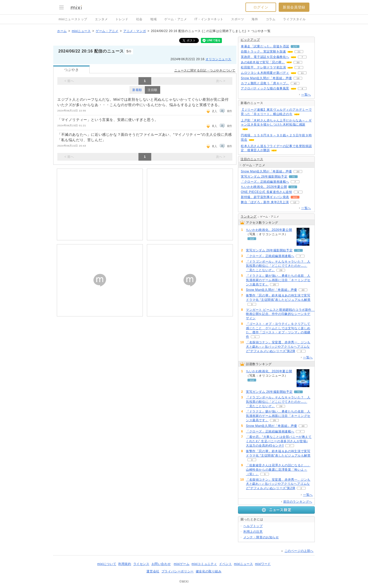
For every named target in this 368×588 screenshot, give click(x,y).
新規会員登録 (294, 7)
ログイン (261, 7)
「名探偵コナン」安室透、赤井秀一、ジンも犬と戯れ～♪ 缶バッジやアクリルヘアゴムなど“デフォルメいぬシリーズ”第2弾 (278, 347)
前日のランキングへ (298, 502)
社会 (139, 19)
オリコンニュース (218, 59)
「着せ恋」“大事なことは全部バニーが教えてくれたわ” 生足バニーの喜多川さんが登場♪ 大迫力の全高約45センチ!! (279, 441)
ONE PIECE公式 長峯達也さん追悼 (267, 192)
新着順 (137, 90)
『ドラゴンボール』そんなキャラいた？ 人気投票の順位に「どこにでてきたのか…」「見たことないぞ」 (278, 266)
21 (299, 52)
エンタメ (101, 19)
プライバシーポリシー (178, 571)
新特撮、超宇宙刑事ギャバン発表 (265, 197)
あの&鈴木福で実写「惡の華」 (263, 62)
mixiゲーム (182, 564)
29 (281, 270)
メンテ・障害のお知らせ (261, 537)
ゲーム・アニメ (176, 19)
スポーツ (237, 19)
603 (295, 197)
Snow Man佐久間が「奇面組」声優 (266, 78)
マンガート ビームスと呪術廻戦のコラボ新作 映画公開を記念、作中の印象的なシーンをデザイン (280, 314)
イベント (225, 564)
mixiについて (107, 564)
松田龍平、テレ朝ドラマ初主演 (263, 67)
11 (302, 73)
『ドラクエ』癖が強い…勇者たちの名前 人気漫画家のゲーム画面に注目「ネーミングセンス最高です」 (278, 280)
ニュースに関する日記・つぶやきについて (205, 70)
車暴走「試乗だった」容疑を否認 (265, 46)
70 (293, 177)
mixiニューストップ (73, 19)
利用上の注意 (253, 532)
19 (298, 78)
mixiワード (263, 564)
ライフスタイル (294, 19)
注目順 (153, 90)
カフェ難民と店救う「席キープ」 (265, 83)
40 (295, 83)
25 (274, 285)
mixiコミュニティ (204, 564)
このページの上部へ (299, 551)
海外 (255, 19)
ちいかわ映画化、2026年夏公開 (264, 187)
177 (295, 47)
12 (295, 202)
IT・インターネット (209, 19)
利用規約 (125, 564)
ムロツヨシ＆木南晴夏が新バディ (265, 73)
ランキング (249, 216)
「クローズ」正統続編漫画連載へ (265, 182)
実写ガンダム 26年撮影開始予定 (264, 177)
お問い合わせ (161, 564)
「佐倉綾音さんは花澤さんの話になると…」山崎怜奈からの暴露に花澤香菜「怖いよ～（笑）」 (278, 470)
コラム (271, 19)
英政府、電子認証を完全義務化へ (265, 57)
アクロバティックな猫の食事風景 (265, 88)
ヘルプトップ (253, 526)
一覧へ (306, 95)
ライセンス (141, 564)
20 (298, 172)
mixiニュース (81, 31)
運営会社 (153, 571)
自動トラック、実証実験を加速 (263, 51)
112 (293, 187)
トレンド (122, 19)
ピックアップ (250, 40)
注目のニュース (252, 159)
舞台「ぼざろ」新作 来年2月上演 (265, 202)
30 (298, 62)
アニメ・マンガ (135, 31)
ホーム (62, 31)
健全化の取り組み (209, 571)
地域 (153, 19)
